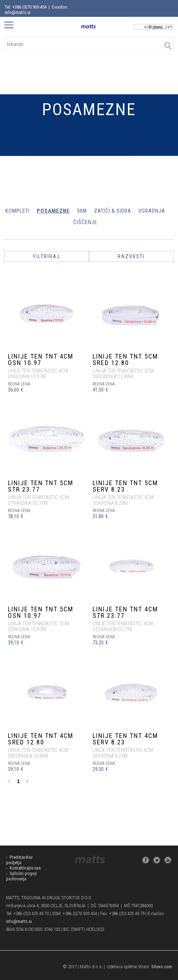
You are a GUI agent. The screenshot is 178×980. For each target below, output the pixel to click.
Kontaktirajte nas (25, 868)
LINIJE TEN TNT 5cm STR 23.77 (41, 486)
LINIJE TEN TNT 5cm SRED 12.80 (125, 359)
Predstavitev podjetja (19, 860)
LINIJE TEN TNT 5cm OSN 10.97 (41, 612)
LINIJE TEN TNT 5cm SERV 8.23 (125, 486)
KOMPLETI (18, 211)
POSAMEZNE (53, 211)
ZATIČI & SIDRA (113, 211)
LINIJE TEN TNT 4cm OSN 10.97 (41, 359)
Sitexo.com (162, 967)
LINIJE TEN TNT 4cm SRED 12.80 (41, 739)
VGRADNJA (152, 211)
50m (82, 211)
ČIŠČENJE (85, 222)
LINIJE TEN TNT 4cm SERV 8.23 (125, 739)
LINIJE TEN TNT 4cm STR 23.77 (125, 612)
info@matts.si (19, 921)
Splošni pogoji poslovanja (21, 876)
